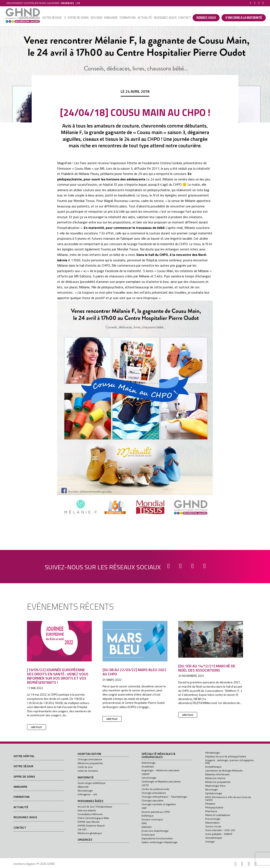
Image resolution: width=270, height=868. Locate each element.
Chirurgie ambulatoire (90, 759)
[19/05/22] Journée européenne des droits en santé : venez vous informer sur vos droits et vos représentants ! (58, 676)
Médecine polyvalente (90, 763)
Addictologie (149, 763)
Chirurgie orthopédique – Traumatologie (164, 797)
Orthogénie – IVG (87, 794)
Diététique (148, 816)
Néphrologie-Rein (215, 786)
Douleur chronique (152, 819)
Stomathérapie (214, 838)
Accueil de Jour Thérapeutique (95, 807)
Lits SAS (82, 829)
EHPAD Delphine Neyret (91, 826)
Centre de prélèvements (155, 789)
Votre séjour (52, 18)
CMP (144, 808)
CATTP (145, 785)
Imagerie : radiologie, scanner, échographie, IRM (230, 762)
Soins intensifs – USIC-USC (220, 830)
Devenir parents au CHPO (156, 812)
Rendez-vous (206, 18)
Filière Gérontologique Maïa (93, 818)
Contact (184, 18)
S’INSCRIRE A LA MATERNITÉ (244, 18)
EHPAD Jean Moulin (89, 822)
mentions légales (24, 864)
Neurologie (211, 789)
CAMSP (146, 774)
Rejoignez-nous (165, 18)
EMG (144, 823)
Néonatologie (85, 791)
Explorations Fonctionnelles (157, 838)
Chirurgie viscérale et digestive (159, 804)
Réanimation (213, 823)
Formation (128, 18)
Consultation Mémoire (90, 814)
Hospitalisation (89, 754)
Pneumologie (213, 819)
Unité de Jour (85, 767)
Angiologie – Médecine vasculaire (161, 770)
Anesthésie (148, 767)
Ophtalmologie (214, 793)
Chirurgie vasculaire (153, 800)
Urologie (210, 842)
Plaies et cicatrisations (218, 815)
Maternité (86, 778)
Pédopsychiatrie (214, 807)
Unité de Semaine (88, 771)
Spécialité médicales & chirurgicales (158, 756)
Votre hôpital (30, 18)
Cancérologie (149, 778)
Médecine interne (215, 778)
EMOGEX (147, 827)
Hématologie (213, 753)
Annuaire (111, 18)
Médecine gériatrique (90, 833)
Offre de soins (78, 18)
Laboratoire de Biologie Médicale (224, 771)
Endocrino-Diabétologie (155, 831)
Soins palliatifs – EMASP (219, 834)
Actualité (145, 18)
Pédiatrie (210, 804)
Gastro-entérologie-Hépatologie (160, 842)
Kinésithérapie (213, 767)
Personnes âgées (90, 801)
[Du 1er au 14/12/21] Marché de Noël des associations (207, 668)
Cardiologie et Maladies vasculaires (161, 781)
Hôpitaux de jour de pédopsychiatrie (226, 756)
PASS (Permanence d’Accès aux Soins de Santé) (228, 798)
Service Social (213, 826)
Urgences (85, 840)
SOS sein (96, 18)
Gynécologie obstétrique (92, 783)
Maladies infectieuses (217, 774)
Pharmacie (211, 811)
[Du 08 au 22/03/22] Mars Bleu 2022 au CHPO (134, 672)
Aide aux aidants (87, 810)
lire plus (36, 727)
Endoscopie (148, 835)
